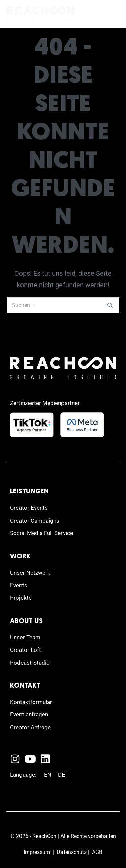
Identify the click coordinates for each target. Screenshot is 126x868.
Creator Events (29, 508)
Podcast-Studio (30, 663)
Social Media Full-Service (41, 533)
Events (19, 585)
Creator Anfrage (30, 727)
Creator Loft (26, 650)
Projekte (21, 598)
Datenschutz (72, 852)
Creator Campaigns (35, 521)
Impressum (37, 852)
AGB (97, 852)
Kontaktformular (31, 702)
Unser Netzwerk (30, 573)
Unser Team (25, 637)
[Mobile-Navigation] (114, 14)
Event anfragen (29, 714)
